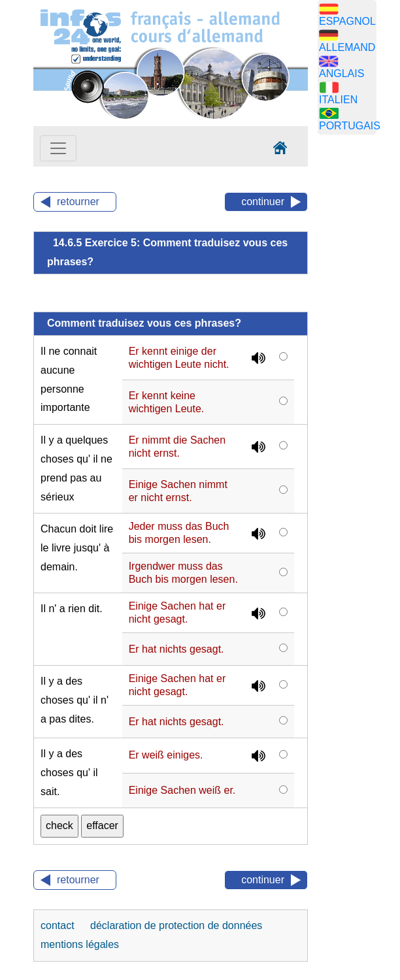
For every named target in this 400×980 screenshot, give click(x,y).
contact (59, 925)
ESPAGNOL (347, 21)
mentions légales (80, 944)
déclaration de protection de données (176, 925)
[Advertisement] (359, 350)
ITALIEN (338, 100)
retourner (78, 202)
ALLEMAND (347, 47)
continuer (263, 202)
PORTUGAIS (350, 126)
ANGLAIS (342, 73)
